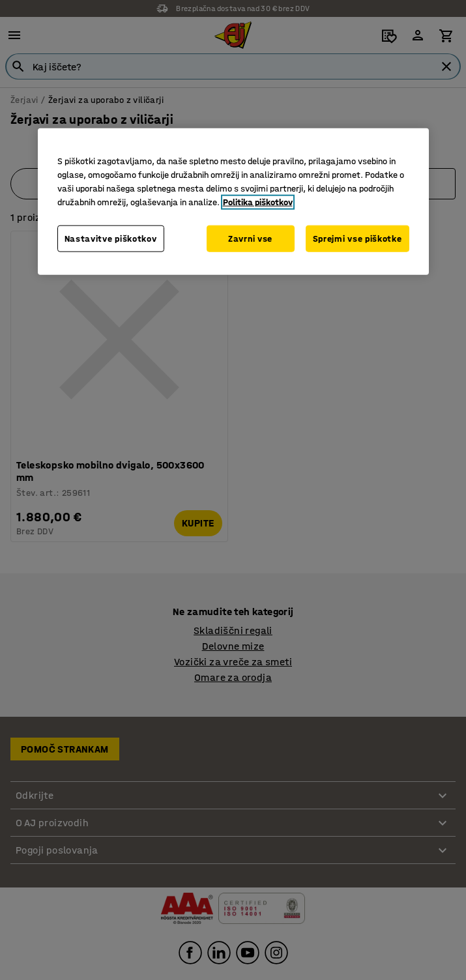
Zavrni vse (250, 238)
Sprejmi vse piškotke (357, 238)
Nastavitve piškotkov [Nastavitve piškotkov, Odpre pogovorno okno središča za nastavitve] (111, 238)
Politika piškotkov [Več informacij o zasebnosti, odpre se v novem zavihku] (258, 202)
